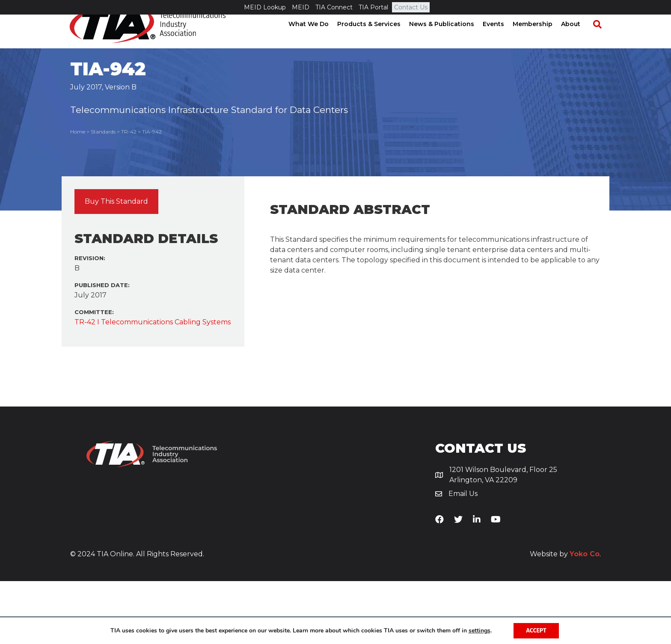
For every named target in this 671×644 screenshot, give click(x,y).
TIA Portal (373, 7)
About (578, 39)
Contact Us (411, 7)
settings (479, 631)
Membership (540, 39)
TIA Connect (334, 7)
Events (501, 39)
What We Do (316, 39)
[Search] (601, 39)
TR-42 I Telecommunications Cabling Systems (153, 385)
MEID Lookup (265, 7)
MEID (301, 7)
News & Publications (449, 39)
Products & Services (377, 39)
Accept (536, 631)
